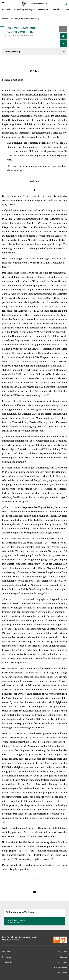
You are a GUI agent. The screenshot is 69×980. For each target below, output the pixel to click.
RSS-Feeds (6, 952)
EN (63, 29)
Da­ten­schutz (62, 973)
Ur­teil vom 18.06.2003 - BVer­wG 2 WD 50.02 (18, 921)
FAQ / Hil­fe (62, 952)
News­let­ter (7, 957)
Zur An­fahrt (15, 940)
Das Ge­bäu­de (42, 9)
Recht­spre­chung (25, 9)
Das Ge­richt (7, 9)
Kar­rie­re (63, 957)
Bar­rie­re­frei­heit (61, 968)
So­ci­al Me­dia (7, 962)
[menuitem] (8, 9)
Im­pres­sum (62, 962)
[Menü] (3, 3)
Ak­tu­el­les (57, 9)
